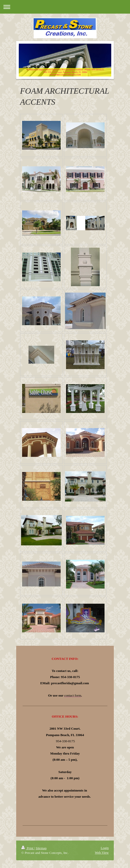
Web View (102, 852)
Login (105, 848)
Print (28, 848)
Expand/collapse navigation (65, 7)
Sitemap (41, 848)
